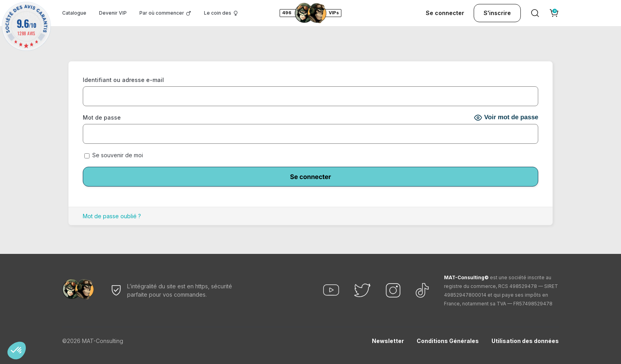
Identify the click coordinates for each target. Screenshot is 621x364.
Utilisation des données (525, 341)
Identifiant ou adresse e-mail (123, 80)
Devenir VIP (113, 13)
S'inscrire (497, 13)
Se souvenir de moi (114, 155)
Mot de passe (102, 117)
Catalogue (74, 13)
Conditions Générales (448, 341)
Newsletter (388, 341)
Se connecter (445, 13)
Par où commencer (162, 13)
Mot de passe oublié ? (112, 216)
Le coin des (218, 13)
